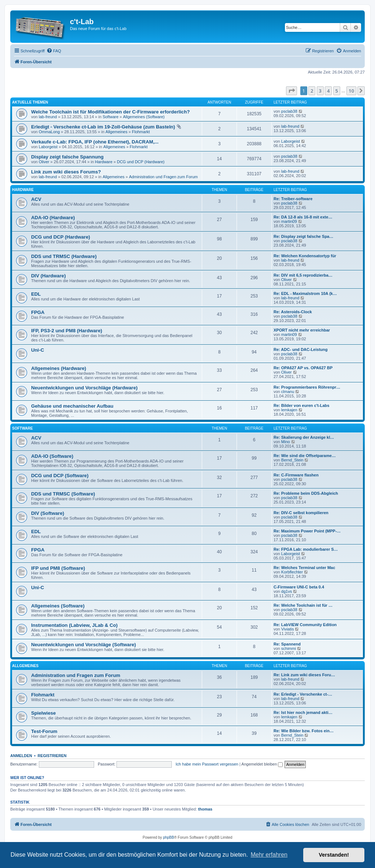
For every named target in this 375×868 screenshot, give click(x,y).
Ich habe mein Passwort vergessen (207, 764)
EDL (36, 294)
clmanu (288, 392)
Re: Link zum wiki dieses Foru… (304, 675)
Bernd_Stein (292, 460)
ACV (36, 199)
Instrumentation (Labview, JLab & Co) (74, 625)
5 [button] (337, 91)
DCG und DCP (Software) (60, 476)
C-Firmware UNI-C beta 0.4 (299, 587)
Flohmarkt (141, 132)
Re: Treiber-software (293, 199)
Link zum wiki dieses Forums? (66, 172)
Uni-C (38, 350)
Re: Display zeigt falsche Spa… (303, 236)
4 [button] (328, 91)
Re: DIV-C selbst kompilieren (301, 513)
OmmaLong (49, 132)
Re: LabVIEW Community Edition (305, 625)
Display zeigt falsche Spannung (67, 157)
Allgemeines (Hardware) (59, 368)
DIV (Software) (48, 513)
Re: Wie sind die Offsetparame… (305, 456)
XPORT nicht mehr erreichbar (302, 330)
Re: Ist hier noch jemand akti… (303, 712)
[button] (292, 91)
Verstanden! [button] (334, 855)
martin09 (289, 221)
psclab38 (289, 111)
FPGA (38, 312)
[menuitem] (54, 51)
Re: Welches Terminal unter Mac (304, 568)
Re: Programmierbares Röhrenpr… (307, 387)
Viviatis (288, 629)
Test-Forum (44, 731)
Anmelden (21, 756)
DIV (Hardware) (49, 276)
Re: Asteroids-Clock (293, 312)
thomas (205, 809)
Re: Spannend (287, 644)
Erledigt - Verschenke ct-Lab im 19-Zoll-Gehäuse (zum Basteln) (103, 127)
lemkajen (289, 410)
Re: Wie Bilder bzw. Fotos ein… (304, 731)
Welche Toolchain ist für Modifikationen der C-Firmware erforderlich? (110, 112)
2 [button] (312, 91)
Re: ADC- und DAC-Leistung (300, 349)
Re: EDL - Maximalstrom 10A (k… (305, 293)
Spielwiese (43, 713)
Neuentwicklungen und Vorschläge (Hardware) (84, 388)
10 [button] (351, 91)
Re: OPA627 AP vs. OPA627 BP (303, 368)
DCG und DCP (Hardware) (141, 162)
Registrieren (52, 756)
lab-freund (48, 117)
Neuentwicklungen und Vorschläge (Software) (83, 645)
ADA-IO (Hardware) (53, 218)
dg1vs (287, 591)
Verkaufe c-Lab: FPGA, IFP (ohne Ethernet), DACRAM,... (95, 142)
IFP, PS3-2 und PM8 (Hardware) (67, 331)
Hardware (104, 162)
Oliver (44, 162)
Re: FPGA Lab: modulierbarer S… (306, 549)
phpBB (168, 837)
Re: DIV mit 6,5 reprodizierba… (303, 275)
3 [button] (320, 91)
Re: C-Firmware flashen (296, 475)
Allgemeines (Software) (144, 117)
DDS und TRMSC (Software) (63, 494)
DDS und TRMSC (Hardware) (64, 256)
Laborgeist (48, 147)
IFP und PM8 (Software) (58, 568)
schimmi (289, 648)
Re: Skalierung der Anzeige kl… (304, 437)
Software (110, 117)
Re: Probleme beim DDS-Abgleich (306, 493)
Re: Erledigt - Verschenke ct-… (303, 694)
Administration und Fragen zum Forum (163, 177)
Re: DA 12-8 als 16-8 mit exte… (303, 217)
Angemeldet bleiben (262, 764)
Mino (286, 442)
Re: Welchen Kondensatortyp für (305, 256)
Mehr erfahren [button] (269, 855)
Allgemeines (116, 132)
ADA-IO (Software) (52, 456)
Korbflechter (292, 572)
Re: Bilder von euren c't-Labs (301, 405)
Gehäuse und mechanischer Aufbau (72, 406)
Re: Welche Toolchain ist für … (303, 605)
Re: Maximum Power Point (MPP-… (307, 531)
